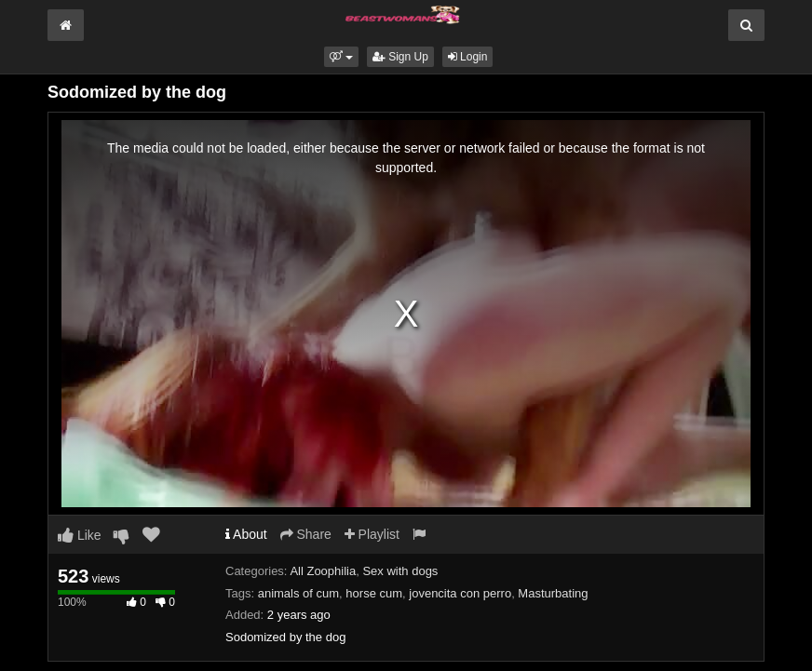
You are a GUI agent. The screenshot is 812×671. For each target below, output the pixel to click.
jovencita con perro (460, 593)
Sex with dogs (400, 571)
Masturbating (553, 593)
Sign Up (400, 57)
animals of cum (298, 593)
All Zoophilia (323, 571)
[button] (341, 57)
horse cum (374, 593)
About (246, 534)
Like (80, 535)
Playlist (372, 534)
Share (306, 534)
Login (468, 57)
